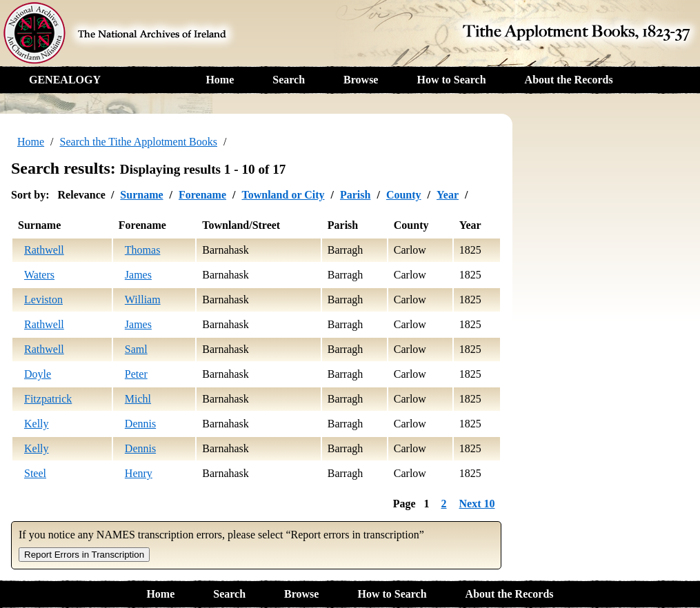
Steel (35, 473)
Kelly (37, 424)
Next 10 (477, 504)
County (404, 195)
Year (448, 195)
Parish (355, 195)
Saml (136, 349)
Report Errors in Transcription (84, 555)
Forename (202, 195)
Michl (138, 399)
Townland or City (283, 195)
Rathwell (44, 250)
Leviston (43, 300)
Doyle (38, 374)
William (143, 300)
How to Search (451, 80)
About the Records (569, 80)
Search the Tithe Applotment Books (139, 142)
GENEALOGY (65, 80)
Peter (136, 374)
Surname (141, 195)
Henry (139, 473)
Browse (361, 80)
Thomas (143, 250)
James (138, 275)
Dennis (140, 424)
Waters (39, 275)
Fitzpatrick (48, 399)
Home (220, 80)
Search (289, 80)
